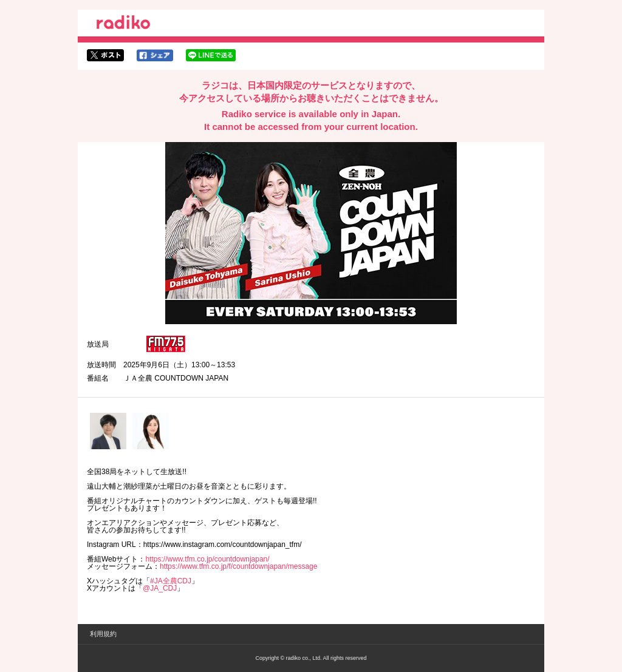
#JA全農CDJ (171, 581)
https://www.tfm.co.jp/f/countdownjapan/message (238, 566)
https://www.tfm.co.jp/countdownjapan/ (207, 559)
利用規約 (103, 634)
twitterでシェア (105, 55)
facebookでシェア (155, 55)
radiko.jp (123, 24)
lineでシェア (211, 55)
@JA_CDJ (160, 588)
